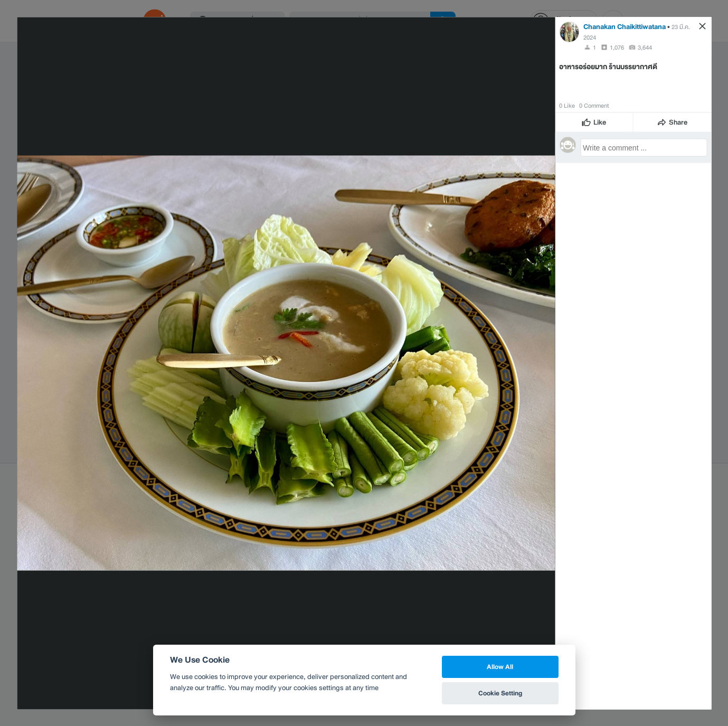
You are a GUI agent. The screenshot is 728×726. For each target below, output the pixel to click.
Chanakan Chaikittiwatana (625, 26)
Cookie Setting (500, 693)
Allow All (500, 667)
